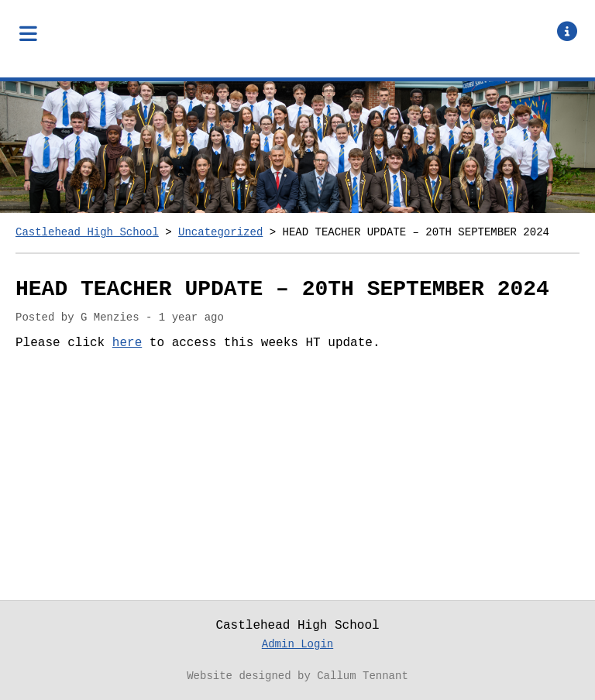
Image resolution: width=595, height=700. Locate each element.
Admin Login (297, 645)
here (127, 343)
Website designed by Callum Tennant (297, 676)
